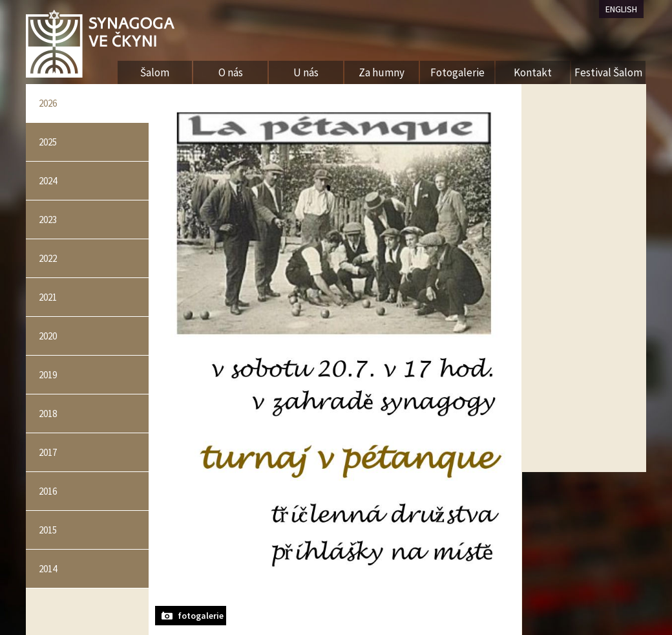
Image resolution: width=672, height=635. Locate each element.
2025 (48, 142)
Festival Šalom (608, 72)
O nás (231, 72)
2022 (48, 258)
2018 (48, 414)
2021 (48, 297)
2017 (48, 452)
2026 (48, 103)
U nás (306, 72)
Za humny (382, 72)
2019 (48, 375)
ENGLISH (621, 9)
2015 (48, 530)
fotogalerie (201, 616)
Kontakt (533, 72)
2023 (48, 220)
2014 (48, 569)
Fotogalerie (457, 72)
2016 (48, 491)
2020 (48, 336)
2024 (48, 181)
